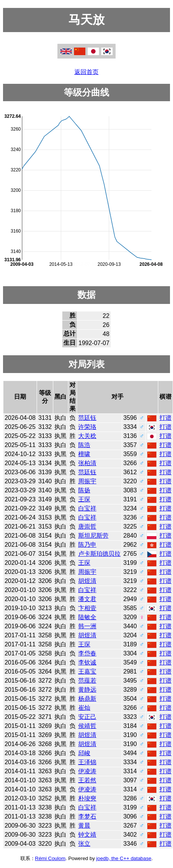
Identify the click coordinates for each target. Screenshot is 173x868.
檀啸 (84, 454)
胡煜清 (87, 581)
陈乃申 (87, 545)
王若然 (87, 780)
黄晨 (84, 826)
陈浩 (84, 445)
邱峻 (84, 753)
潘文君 (87, 599)
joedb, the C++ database (124, 858)
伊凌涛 (87, 771)
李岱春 (87, 653)
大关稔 (87, 436)
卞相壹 (87, 608)
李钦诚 (87, 662)
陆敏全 (87, 617)
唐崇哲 (87, 527)
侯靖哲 (87, 726)
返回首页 (86, 72)
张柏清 (87, 463)
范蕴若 (87, 681)
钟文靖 (87, 835)
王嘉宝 (87, 671)
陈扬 (84, 490)
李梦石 (87, 816)
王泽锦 (87, 762)
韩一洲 (87, 626)
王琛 (84, 499)
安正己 (87, 717)
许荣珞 (87, 427)
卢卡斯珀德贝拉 (99, 554)
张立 (84, 844)
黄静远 (87, 690)
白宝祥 (87, 508)
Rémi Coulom (50, 858)
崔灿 (84, 708)
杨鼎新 (87, 699)
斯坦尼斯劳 (93, 536)
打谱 (165, 418)
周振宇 (87, 481)
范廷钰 (87, 418)
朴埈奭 (87, 798)
